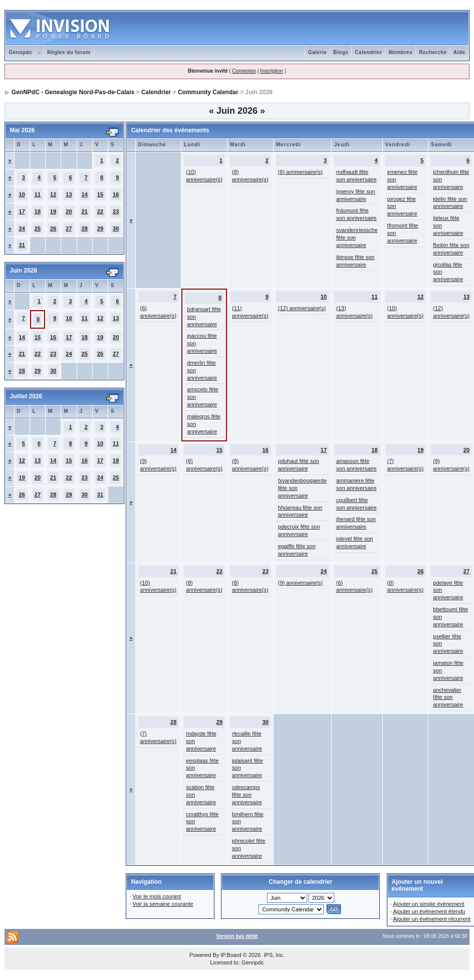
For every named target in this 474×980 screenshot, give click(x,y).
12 (53, 194)
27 (69, 228)
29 (100, 228)
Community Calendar (208, 92)
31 (22, 245)
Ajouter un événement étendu (429, 911)
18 (38, 211)
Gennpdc (20, 52)
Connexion (244, 71)
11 (38, 194)
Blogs (341, 52)
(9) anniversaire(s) (300, 583)
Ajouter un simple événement (428, 904)
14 (85, 194)
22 (100, 211)
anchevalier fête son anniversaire (448, 697)
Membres (401, 52)
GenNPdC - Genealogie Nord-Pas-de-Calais (73, 92)
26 (53, 228)
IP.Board (231, 955)
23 (116, 211)
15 (100, 194)
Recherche (433, 52)
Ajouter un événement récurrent (432, 919)
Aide (459, 52)
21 (85, 211)
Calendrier (368, 52)
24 (22, 228)
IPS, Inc (273, 955)
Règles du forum (69, 52)
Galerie (317, 52)
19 (53, 211)
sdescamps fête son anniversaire (247, 795)
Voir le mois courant (157, 896)
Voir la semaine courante (163, 904)
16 (116, 194)
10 (22, 194)
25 (38, 228)
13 (69, 194)
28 (85, 228)
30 (116, 228)
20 (69, 211)
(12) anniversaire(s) (302, 308)
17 (22, 211)
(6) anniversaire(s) (300, 172)
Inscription (272, 71)
